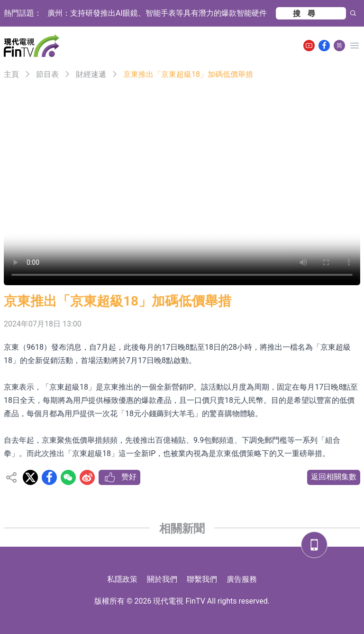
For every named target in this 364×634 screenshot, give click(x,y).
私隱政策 (122, 579)
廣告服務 (242, 579)
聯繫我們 (202, 579)
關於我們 (162, 579)
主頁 (11, 74)
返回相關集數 (334, 477)
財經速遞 (91, 74)
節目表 (47, 74)
